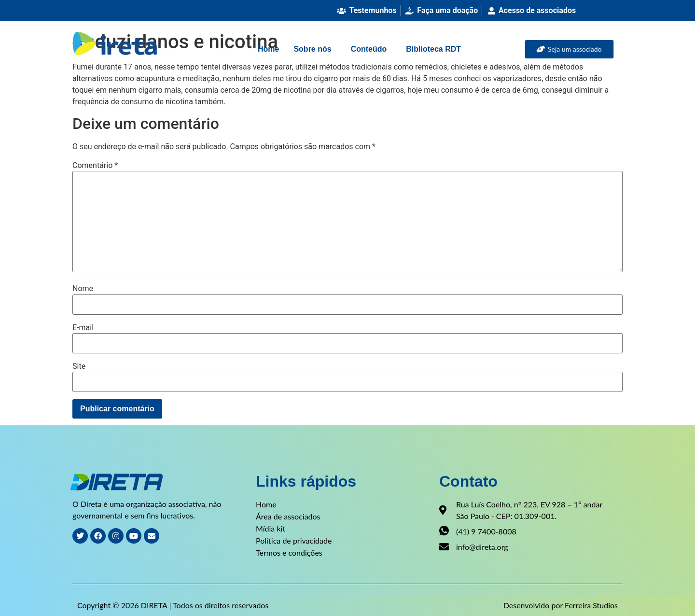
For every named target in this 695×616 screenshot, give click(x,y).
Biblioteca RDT (433, 49)
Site (79, 366)
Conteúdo (369, 49)
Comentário (95, 166)
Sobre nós (312, 49)
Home (268, 49)
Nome (83, 289)
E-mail (83, 328)
